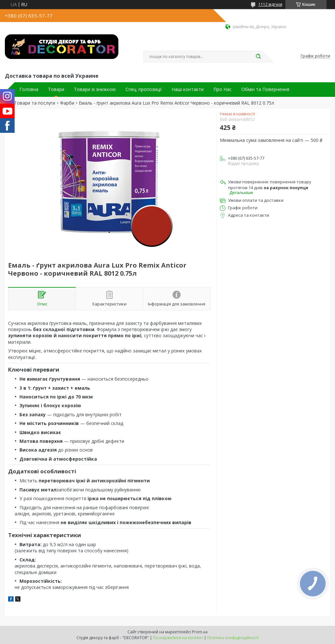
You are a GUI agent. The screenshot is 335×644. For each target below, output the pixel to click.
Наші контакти (188, 89)
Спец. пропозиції (144, 89)
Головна (29, 89)
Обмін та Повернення (265, 89)
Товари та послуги (35, 103)
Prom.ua (200, 632)
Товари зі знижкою (95, 89)
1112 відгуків (270, 4)
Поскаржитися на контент (178, 638)
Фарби (67, 103)
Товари (56, 89)
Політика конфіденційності (233, 638)
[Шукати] (258, 57)
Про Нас (222, 89)
